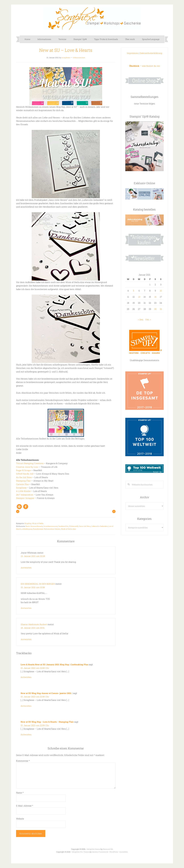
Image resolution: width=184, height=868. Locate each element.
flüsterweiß (74, 526)
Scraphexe (92, 19)
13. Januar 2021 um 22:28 (33, 556)
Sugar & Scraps (23, 470)
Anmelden (124, 852)
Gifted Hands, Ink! (25, 474)
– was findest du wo (145, 66)
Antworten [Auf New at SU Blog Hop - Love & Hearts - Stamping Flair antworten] (26, 734)
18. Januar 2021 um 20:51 (33, 628)
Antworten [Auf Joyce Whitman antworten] (26, 568)
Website (20, 819)
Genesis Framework (100, 852)
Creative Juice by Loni (27, 467)
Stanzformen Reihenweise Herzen (47, 529)
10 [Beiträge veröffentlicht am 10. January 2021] (161, 291)
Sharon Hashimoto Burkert (34, 624)
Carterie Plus (23, 484)
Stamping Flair (24, 481)
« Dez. (141, 319)
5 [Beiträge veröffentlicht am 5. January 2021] (134, 291)
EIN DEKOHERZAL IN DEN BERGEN (38, 584)
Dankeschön (63, 526)
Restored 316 (108, 849)
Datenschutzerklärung (151, 53)
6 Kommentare (79, 57)
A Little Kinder (24, 491)
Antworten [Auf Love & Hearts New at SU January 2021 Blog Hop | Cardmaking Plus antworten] (26, 677)
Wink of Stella (38, 523)
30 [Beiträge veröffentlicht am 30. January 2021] (155, 309)
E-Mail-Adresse (25, 806)
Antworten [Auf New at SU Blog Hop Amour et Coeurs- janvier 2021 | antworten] (26, 706)
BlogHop (28, 523)
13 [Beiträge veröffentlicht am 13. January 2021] (139, 297)
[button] (19, 507)
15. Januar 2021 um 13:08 (33, 587)
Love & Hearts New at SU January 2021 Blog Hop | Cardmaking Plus (55, 664)
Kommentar (23, 761)
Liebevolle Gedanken (100, 526)
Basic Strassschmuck (34, 526)
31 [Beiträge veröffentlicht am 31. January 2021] (161, 309)
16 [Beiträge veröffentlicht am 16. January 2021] (155, 297)
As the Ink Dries (24, 477)
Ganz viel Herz (85, 526)
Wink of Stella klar (68, 529)
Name (20, 793)
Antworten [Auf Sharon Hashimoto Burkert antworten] (26, 639)
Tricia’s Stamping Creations (30, 463)
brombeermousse (51, 526)
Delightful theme (93, 849)
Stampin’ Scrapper (25, 498)
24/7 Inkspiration (25, 495)
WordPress (114, 852)
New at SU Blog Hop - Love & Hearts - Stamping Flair (47, 722)
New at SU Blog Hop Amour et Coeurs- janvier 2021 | (47, 693)
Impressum (133, 53)
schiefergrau (27, 529)
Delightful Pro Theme (80, 852)
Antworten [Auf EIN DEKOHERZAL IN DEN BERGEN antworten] (26, 608)
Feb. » (148, 319)
